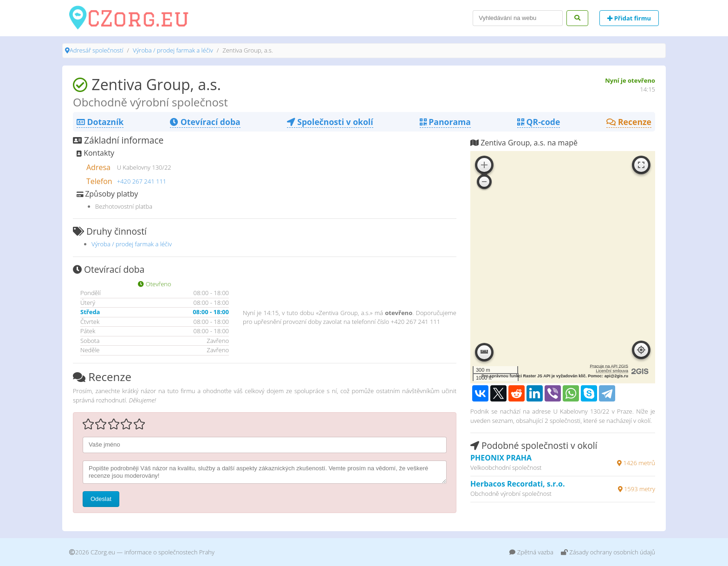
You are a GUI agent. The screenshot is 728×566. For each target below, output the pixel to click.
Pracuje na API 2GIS (609, 366)
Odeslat (101, 499)
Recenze (629, 122)
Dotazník (100, 122)
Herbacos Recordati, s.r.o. (518, 484)
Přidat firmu (629, 18)
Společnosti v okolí (330, 122)
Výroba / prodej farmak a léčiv (173, 50)
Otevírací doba (205, 122)
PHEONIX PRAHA (501, 458)
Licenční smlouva (612, 371)
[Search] (518, 18)
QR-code (539, 122)
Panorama (445, 122)
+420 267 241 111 (142, 181)
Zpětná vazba (531, 552)
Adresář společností (96, 50)
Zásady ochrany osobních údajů (608, 552)
